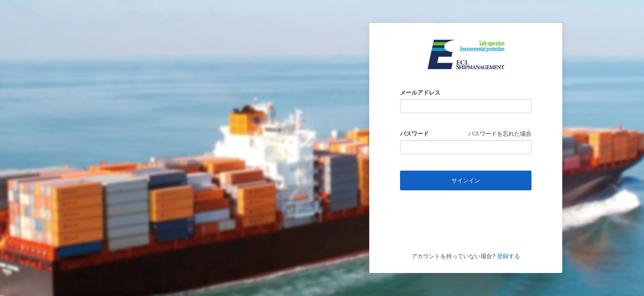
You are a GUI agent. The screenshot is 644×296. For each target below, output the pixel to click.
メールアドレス (420, 92)
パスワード (414, 134)
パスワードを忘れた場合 (500, 134)
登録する (508, 256)
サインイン (466, 180)
